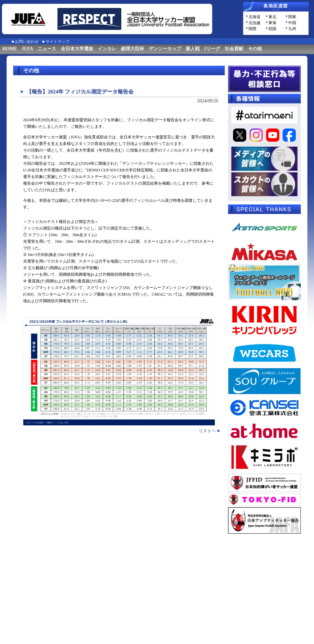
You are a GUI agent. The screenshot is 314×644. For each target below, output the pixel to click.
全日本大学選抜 (77, 49)
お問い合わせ (27, 42)
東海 (272, 23)
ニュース (47, 49)
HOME (10, 49)
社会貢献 (234, 49)
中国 (292, 23)
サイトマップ (58, 42)
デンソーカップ (165, 49)
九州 (292, 29)
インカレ (107, 49)
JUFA (27, 49)
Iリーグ (212, 49)
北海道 (255, 17)
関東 (292, 17)
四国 (272, 29)
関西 (253, 29)
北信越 (255, 23)
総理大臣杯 (133, 49)
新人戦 (193, 49)
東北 (272, 17)
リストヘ (207, 431)
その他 (255, 49)
